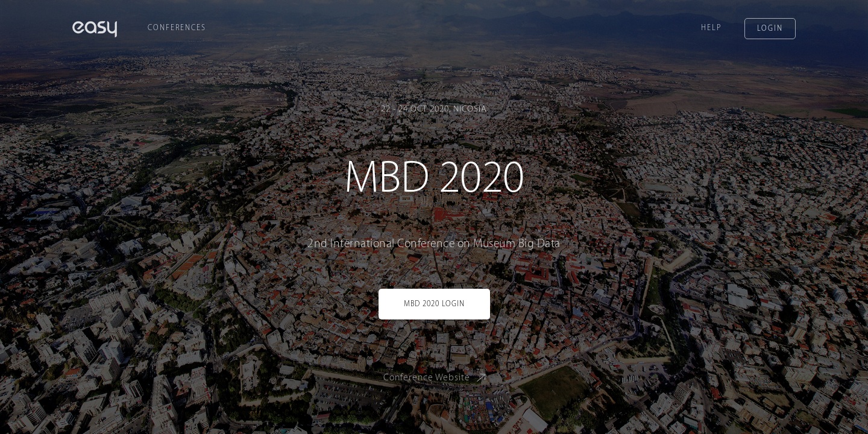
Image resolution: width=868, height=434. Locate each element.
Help (711, 28)
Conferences (177, 28)
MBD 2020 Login (434, 304)
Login (770, 28)
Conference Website (437, 377)
